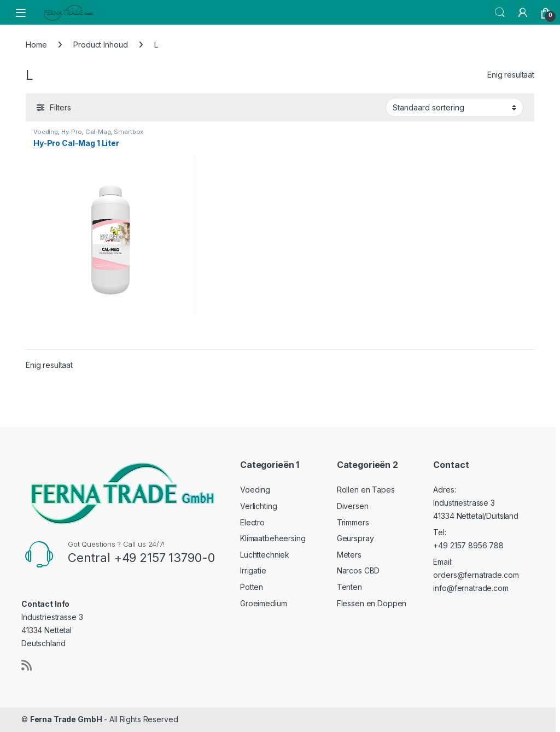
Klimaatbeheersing (273, 538)
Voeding (46, 132)
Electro (252, 522)
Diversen (353, 506)
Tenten (349, 587)
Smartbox (129, 132)
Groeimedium (263, 603)
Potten (252, 587)
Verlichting (258, 506)
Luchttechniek (265, 555)
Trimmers (353, 522)
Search (500, 13)
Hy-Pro (72, 132)
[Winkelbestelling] (454, 107)
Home (36, 45)
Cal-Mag (98, 132)
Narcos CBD (358, 570)
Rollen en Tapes (366, 490)
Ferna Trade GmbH (66, 719)
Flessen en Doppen (372, 603)
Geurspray (355, 538)
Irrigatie (253, 570)
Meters (349, 555)
